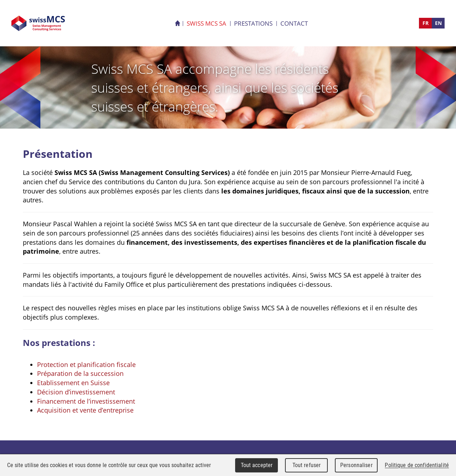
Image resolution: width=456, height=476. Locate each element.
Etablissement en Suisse (73, 383)
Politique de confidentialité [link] (417, 465)
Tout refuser (307, 465)
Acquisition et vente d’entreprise (85, 410)
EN (438, 23)
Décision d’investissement (76, 392)
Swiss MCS (38, 23)
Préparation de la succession (80, 373)
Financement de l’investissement (86, 401)
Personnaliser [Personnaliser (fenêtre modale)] (356, 465)
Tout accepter (257, 465)
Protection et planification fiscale (86, 364)
